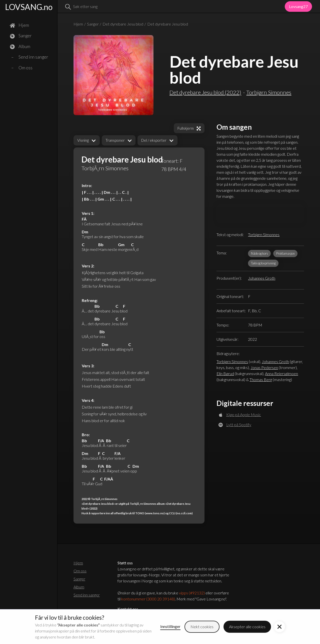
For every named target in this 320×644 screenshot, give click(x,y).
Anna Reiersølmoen (281, 373)
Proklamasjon (285, 253)
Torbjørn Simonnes (264, 234)
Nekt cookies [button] (202, 627)
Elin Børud (225, 373)
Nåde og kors (259, 253)
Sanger (93, 24)
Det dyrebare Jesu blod (123, 24)
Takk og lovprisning (263, 263)
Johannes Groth (262, 278)
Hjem (78, 24)
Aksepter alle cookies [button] (247, 627)
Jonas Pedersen (264, 367)
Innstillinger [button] (170, 626)
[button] (87, 140)
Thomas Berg (261, 379)
